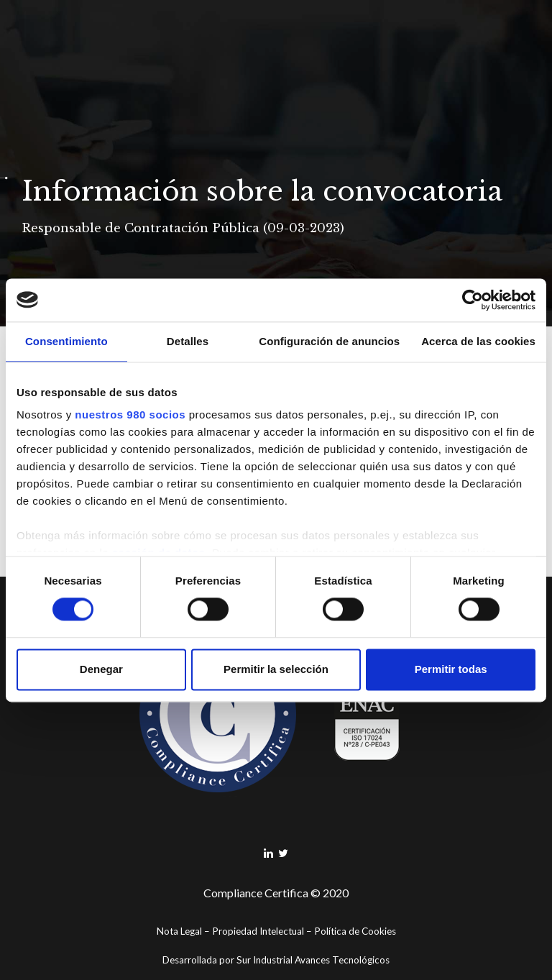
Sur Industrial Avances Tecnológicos (313, 960)
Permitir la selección (276, 669)
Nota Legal (179, 931)
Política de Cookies (355, 931)
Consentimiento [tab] (66, 341)
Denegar (101, 669)
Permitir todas (451, 669)
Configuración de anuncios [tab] (329, 341)
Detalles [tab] (188, 341)
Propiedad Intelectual (258, 931)
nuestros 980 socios (130, 415)
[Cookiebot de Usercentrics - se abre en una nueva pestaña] (473, 300)
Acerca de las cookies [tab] (478, 341)
